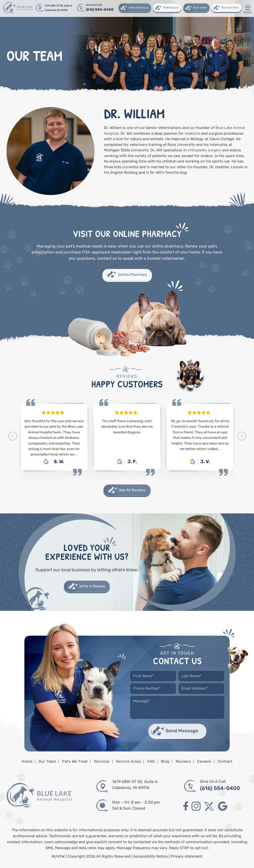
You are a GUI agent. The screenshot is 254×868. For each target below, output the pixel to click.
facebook (186, 806)
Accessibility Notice (151, 856)
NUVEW (58, 856)
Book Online (200, 8)
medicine (192, 133)
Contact (225, 761)
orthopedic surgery (204, 150)
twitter (209, 806)
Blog (165, 761)
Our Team (47, 761)
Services (102, 761)
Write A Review (92, 586)
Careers (204, 761)
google (223, 806)
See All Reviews (132, 490)
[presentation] (13, 436)
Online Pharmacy (139, 8)
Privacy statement (187, 856)
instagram (196, 806)
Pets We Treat (75, 761)
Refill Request (171, 8)
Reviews (183, 761)
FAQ (151, 761)
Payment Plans (230, 8)
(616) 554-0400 (100, 10)
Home (27, 761)
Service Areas (129, 761)
